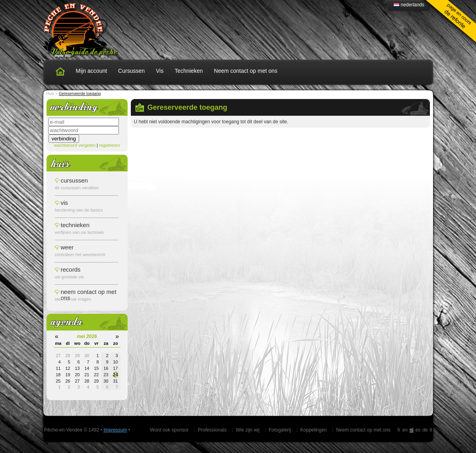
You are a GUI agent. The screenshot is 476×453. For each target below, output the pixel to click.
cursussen (74, 180)
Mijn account (92, 71)
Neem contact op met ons (246, 71)
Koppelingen (314, 430)
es (418, 430)
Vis (160, 71)
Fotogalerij (280, 430)
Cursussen (131, 71)
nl (411, 430)
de (425, 430)
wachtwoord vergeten (75, 145)
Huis (51, 94)
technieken (75, 225)
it (431, 430)
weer (67, 247)
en (405, 430)
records (71, 269)
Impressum (115, 430)
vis (64, 203)
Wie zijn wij (248, 430)
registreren (110, 145)
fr (399, 430)
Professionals (212, 430)
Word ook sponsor (169, 430)
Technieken (189, 71)
